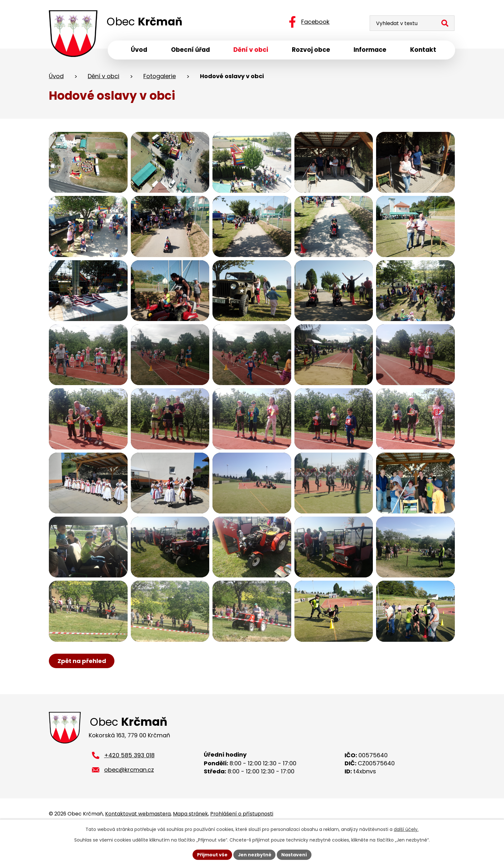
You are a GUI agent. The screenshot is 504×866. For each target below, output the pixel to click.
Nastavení (294, 854)
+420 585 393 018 (129, 784)
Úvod (56, 77)
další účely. (406, 829)
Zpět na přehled (82, 689)
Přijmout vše (212, 854)
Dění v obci (104, 77)
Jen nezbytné (254, 854)
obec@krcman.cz (129, 799)
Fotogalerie (160, 77)
